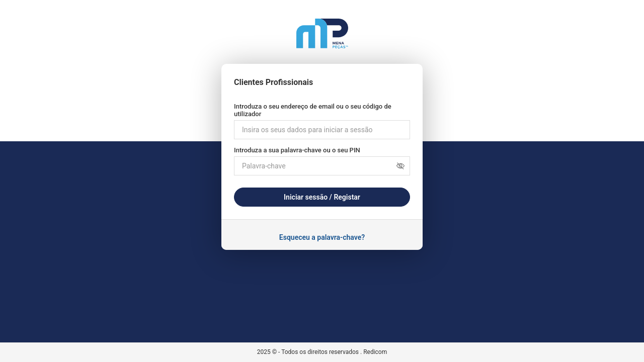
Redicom (375, 352)
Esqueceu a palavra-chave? (322, 237)
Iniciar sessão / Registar (322, 197)
